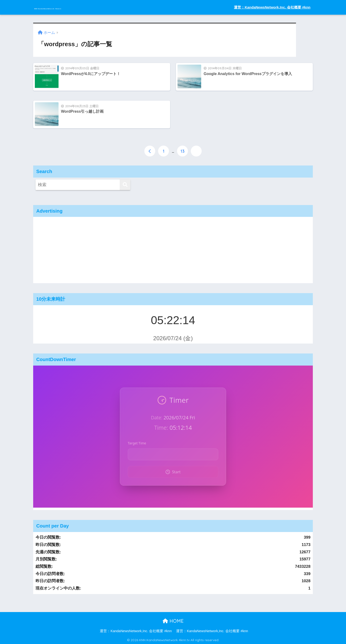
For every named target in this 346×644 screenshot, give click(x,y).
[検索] (125, 184)
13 (183, 150)
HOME (173, 620)
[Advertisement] (173, 249)
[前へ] (150, 150)
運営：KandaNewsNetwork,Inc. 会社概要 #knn (272, 7)
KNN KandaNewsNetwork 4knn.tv (82, 7)
